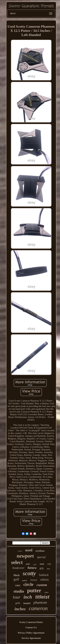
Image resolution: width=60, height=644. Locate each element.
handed (27, 603)
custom (42, 585)
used (29, 550)
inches (20, 609)
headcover (18, 568)
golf (16, 579)
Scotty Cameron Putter (31, 622)
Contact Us (31, 627)
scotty (29, 573)
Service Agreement (31, 638)
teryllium (40, 551)
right (35, 564)
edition (44, 580)
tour (17, 597)
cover (20, 551)
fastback (44, 575)
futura (32, 568)
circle (28, 584)
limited (34, 580)
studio (19, 591)
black (17, 575)
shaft (42, 564)
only (49, 564)
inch (28, 597)
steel (48, 569)
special (41, 557)
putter (34, 591)
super (47, 592)
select (17, 562)
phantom (40, 602)
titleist (42, 597)
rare (18, 585)
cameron (38, 608)
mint (28, 564)
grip (42, 568)
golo (18, 603)
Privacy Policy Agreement (31, 633)
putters (25, 580)
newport (25, 556)
